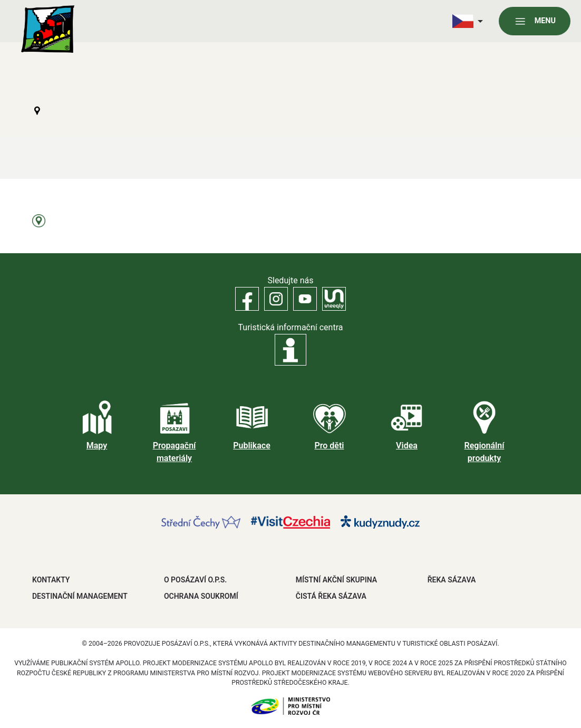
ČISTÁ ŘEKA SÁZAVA (331, 596)
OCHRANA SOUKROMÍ (201, 596)
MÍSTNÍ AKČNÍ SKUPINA (336, 580)
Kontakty (51, 580)
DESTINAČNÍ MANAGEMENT (80, 596)
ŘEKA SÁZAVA (452, 580)
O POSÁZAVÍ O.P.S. (195, 580)
